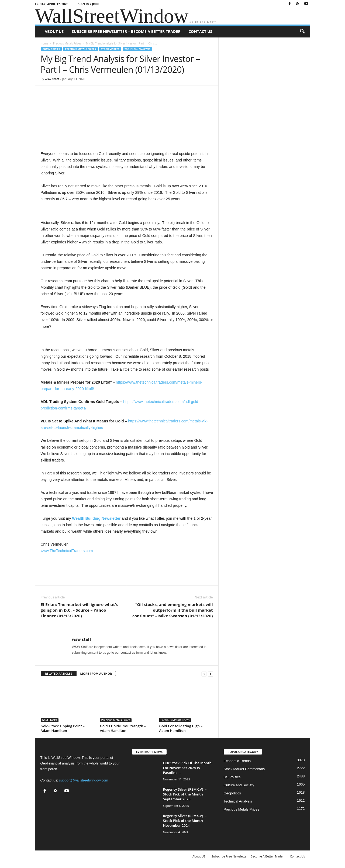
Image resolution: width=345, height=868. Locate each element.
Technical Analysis (137, 49)
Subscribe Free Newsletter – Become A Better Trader (126, 31)
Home (44, 43)
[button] (302, 32)
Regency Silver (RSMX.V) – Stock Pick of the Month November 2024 (185, 821)
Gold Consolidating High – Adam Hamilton (181, 728)
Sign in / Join (88, 4)
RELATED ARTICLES (59, 674)
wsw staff (52, 79)
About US (54, 31)
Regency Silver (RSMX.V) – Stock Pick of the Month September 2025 (185, 794)
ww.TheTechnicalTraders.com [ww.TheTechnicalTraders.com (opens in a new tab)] (68, 551)
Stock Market (110, 49)
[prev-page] (204, 674)
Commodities (51, 49)
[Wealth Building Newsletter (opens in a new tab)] (97, 518)
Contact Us (200, 31)
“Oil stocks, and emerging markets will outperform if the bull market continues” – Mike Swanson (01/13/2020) (172, 610)
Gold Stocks (50, 720)
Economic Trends (237, 761)
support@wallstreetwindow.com (84, 780)
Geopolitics (232, 793)
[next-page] (211, 674)
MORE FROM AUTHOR (96, 674)
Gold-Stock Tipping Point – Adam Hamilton (63, 728)
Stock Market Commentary (244, 769)
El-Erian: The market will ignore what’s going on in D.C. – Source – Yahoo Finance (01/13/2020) (79, 610)
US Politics (232, 777)
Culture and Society (239, 785)
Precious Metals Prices (67, 43)
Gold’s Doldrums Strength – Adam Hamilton (123, 728)
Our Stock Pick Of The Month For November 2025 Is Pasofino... (187, 768)
